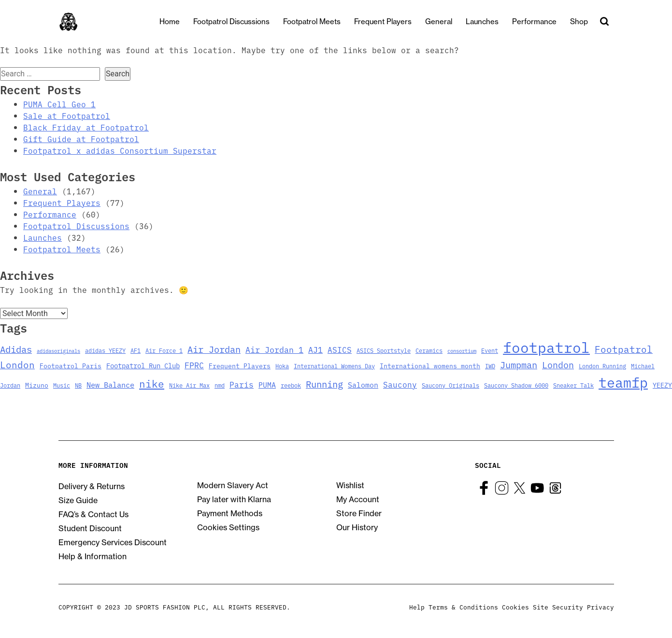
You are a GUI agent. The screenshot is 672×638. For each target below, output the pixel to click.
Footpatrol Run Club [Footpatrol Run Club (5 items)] (143, 365)
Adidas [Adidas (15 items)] (16, 349)
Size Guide (78, 500)
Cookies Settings (228, 527)
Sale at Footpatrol (67, 116)
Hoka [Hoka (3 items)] (282, 366)
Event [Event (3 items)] (490, 350)
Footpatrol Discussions (240, 22)
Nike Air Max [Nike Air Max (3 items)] (189, 385)
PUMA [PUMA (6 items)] (267, 384)
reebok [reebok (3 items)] (291, 385)
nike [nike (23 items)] (152, 383)
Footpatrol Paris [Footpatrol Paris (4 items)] (71, 366)
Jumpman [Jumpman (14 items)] (519, 364)
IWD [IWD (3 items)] (490, 366)
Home (178, 22)
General (447, 22)
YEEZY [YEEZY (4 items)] (662, 385)
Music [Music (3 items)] (62, 385)
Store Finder (359, 513)
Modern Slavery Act (233, 485)
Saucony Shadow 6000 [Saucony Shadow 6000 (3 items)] (516, 385)
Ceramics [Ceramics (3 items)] (429, 350)
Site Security (558, 607)
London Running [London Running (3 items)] (602, 366)
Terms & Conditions (463, 607)
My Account (358, 499)
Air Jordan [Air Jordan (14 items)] (214, 349)
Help (417, 607)
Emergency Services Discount (113, 542)
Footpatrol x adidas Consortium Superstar (120, 150)
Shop (588, 22)
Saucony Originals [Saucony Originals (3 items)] (450, 385)
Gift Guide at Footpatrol (81, 139)
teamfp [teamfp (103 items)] (623, 382)
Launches (491, 22)
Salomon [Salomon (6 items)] (363, 384)
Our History (357, 527)
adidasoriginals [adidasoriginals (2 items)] (58, 351)
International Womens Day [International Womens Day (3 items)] (334, 366)
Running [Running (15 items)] (324, 384)
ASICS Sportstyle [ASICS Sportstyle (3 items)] (384, 350)
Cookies (515, 607)
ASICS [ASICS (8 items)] (340, 349)
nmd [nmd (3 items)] (220, 385)
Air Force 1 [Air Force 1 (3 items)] (164, 350)
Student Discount (90, 528)
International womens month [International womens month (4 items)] (430, 366)
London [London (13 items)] (558, 364)
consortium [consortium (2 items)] (462, 351)
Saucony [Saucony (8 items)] (400, 384)
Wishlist (350, 485)
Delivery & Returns (92, 486)
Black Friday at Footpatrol (86, 127)
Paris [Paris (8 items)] (242, 384)
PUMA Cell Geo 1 (59, 104)
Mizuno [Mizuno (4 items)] (37, 385)
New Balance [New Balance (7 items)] (110, 384)
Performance (543, 22)
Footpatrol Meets (321, 22)
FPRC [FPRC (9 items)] (194, 365)
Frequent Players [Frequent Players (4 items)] (240, 366)
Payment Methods (230, 513)
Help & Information (93, 556)
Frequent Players (392, 22)
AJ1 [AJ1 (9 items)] (315, 349)
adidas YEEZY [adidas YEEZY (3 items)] (105, 350)
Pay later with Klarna (234, 499)
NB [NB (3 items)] (78, 385)
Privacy (601, 607)
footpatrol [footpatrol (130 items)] (546, 347)
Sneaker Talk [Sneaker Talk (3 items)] (573, 385)
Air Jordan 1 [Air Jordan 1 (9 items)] (274, 349)
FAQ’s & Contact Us (93, 514)
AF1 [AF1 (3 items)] (136, 350)
